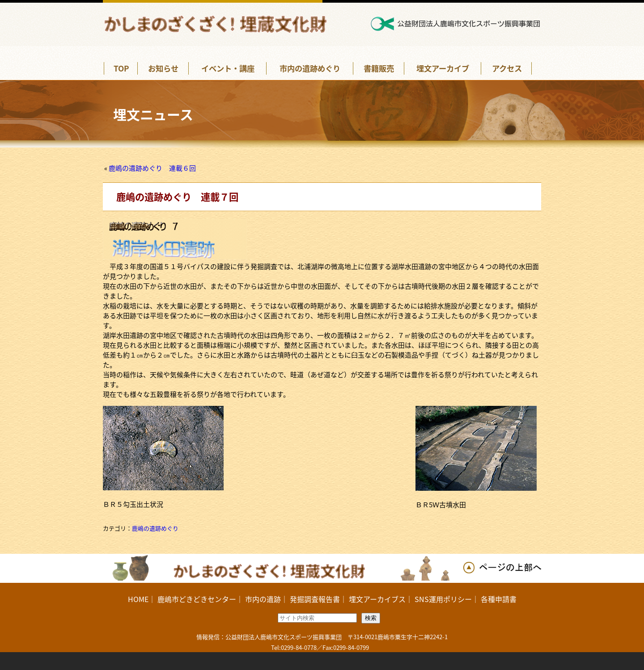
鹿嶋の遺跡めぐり (155, 528)
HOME (138, 599)
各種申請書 (499, 599)
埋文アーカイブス (377, 599)
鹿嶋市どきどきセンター (197, 599)
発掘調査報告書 (315, 599)
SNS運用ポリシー (443, 599)
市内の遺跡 (263, 599)
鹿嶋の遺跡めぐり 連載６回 (152, 168)
